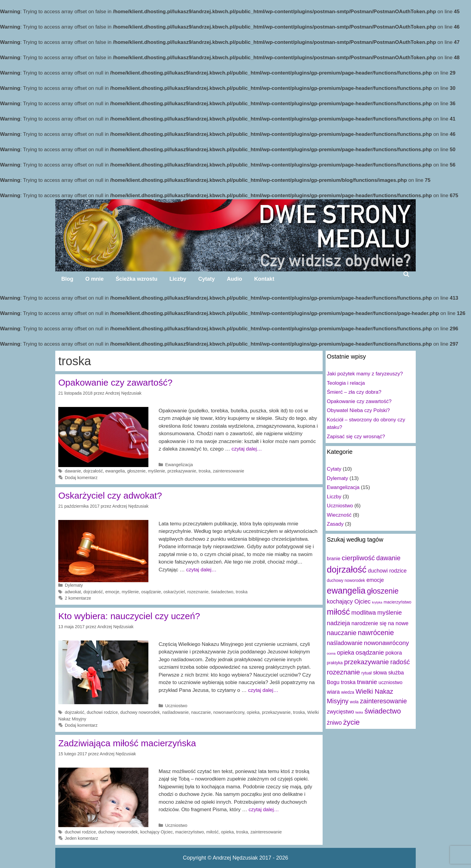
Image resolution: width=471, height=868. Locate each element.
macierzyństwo (189, 832)
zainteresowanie (228, 471)
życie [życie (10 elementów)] (351, 722)
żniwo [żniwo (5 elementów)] (334, 723)
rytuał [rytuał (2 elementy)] (366, 673)
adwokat (73, 592)
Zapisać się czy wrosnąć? (356, 437)
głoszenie (137, 471)
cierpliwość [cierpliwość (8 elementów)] (358, 558)
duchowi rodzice (102, 712)
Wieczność (339, 515)
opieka (253, 712)
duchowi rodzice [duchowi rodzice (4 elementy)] (387, 571)
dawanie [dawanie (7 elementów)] (389, 558)
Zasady (335, 524)
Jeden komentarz (82, 838)
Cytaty (207, 279)
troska (204, 471)
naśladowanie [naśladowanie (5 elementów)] (345, 643)
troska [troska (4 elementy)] (348, 682)
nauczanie (201, 712)
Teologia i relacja (346, 383)
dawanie (73, 471)
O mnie (94, 279)
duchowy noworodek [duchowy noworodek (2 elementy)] (346, 580)
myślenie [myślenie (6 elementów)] (390, 612)
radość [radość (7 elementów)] (400, 662)
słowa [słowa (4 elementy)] (380, 673)
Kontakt (264, 279)
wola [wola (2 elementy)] (354, 702)
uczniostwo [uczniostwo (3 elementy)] (390, 682)
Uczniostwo (176, 706)
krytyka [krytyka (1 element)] (377, 602)
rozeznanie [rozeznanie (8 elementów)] (343, 672)
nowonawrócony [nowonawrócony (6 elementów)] (387, 643)
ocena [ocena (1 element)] (331, 653)
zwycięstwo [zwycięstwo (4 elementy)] (340, 712)
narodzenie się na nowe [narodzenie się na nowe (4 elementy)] (380, 623)
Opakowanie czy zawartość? (115, 382)
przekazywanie (182, 471)
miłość (213, 832)
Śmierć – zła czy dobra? (354, 392)
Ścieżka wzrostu (137, 279)
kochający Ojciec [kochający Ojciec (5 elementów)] (349, 601)
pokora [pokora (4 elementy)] (394, 653)
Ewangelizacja (179, 465)
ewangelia (115, 471)
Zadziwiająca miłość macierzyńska (127, 743)
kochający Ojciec (156, 832)
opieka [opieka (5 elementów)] (346, 653)
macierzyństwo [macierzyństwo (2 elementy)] (397, 602)
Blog (67, 279)
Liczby (178, 279)
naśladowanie (175, 712)
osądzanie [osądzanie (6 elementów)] (370, 652)
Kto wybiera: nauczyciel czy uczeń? (129, 616)
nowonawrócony (229, 712)
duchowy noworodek (140, 712)
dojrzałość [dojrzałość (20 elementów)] (347, 569)
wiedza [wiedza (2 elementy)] (348, 692)
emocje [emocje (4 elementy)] (375, 580)
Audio (234, 279)
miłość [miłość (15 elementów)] (338, 612)
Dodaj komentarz (81, 478)
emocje (112, 592)
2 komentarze (78, 598)
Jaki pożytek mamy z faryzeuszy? (365, 374)
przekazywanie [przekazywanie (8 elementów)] (366, 662)
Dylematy (74, 585)
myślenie (157, 471)
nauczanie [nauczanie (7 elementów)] (342, 633)
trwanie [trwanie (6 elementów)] (367, 682)
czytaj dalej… (247, 449)
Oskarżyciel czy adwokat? (110, 495)
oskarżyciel (174, 592)
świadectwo (222, 592)
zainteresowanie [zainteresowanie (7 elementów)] (383, 701)
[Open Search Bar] (406, 274)
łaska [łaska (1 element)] (359, 712)
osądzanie (151, 592)
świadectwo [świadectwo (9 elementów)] (383, 711)
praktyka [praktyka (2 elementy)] (335, 663)
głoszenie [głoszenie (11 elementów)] (383, 591)
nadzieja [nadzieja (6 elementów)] (338, 623)
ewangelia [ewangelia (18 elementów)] (346, 591)
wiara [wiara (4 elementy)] (333, 692)
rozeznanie (198, 592)
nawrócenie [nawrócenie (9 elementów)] (376, 633)
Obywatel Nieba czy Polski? (358, 410)
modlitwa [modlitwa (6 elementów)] (364, 612)
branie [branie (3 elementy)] (334, 558)
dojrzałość (93, 471)
